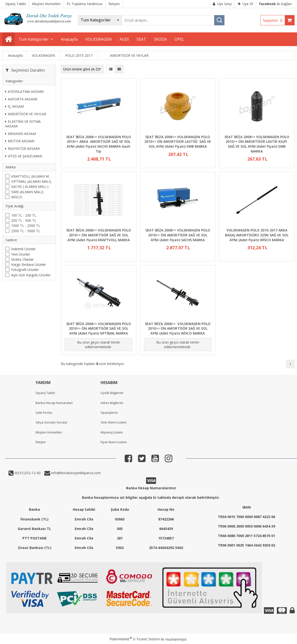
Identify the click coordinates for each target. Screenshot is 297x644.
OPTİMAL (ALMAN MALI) (31, 181)
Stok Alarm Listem (114, 422)
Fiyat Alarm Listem (114, 442)
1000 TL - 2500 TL (26, 226)
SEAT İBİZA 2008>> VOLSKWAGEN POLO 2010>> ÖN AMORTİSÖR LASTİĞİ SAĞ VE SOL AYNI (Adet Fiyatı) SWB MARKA (178, 142)
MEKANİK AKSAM (20, 134)
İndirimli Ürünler (23, 249)
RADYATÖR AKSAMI (22, 149)
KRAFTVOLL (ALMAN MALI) (32, 176)
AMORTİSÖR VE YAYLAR (26, 114)
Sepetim (274, 20)
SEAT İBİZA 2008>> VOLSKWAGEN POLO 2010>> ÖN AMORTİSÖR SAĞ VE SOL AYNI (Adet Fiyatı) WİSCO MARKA (178, 328)
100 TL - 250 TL (24, 215)
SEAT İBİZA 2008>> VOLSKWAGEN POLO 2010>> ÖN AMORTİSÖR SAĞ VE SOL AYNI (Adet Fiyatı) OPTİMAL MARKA (99, 328)
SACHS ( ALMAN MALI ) (30, 187)
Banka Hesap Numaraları (54, 403)
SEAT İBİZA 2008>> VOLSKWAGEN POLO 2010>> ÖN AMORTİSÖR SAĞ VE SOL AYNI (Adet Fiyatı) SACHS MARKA (178, 235)
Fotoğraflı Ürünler (25, 270)
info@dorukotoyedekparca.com (75, 473)
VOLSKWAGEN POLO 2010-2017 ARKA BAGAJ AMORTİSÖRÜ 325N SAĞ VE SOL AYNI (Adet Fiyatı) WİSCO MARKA (257, 235)
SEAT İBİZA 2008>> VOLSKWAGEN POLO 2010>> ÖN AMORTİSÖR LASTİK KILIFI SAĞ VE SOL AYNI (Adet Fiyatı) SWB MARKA (257, 144)
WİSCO (17, 197)
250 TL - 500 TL (24, 220)
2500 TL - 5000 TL (26, 231)
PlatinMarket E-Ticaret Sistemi (135, 639)
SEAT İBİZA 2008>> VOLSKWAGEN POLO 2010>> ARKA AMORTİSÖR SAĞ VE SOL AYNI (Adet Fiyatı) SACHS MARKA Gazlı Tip (99, 144)
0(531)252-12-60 (27, 473)
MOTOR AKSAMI (20, 141)
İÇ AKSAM (14, 106)
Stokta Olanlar (22, 259)
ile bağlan (275, 4)
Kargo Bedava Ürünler (29, 264)
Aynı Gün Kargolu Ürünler (31, 275)
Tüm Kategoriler (34, 39)
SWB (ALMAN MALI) (27, 192)
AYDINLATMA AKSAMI (24, 91)
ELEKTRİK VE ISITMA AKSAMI (23, 124)
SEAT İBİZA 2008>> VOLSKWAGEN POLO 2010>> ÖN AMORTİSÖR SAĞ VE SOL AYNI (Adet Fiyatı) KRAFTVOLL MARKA (99, 235)
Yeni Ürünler (21, 254)
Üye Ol (245, 4)
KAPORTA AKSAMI (21, 99)
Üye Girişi (222, 4)
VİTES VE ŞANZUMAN (24, 156)
